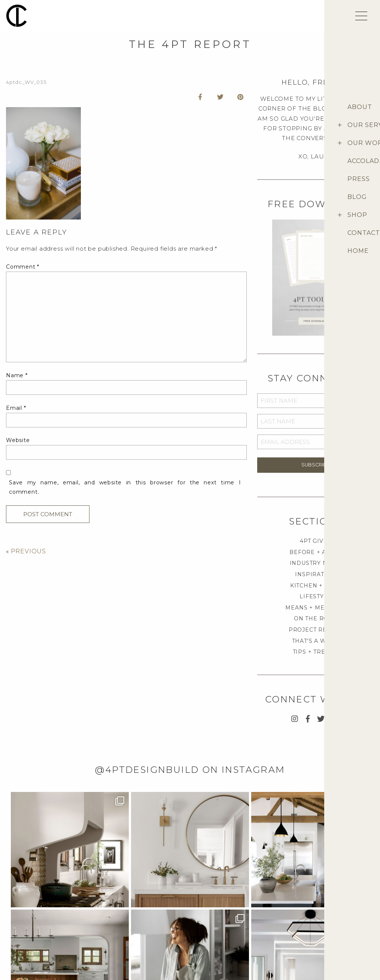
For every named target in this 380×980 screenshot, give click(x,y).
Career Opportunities (31, 937)
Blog (324, 953)
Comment (23, 267)
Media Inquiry (22, 926)
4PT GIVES (315, 541)
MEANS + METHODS (315, 608)
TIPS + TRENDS (316, 652)
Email (16, 408)
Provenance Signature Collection (345, 940)
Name (17, 375)
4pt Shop (328, 926)
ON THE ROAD (316, 618)
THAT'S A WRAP (316, 641)
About (325, 914)
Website (18, 440)
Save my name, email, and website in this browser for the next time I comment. (125, 487)
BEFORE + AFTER (315, 552)
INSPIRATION (315, 574)
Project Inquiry (25, 914)
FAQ (260, 914)
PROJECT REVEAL (316, 630)
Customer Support (279, 926)
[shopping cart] (339, 18)
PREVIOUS (28, 551)
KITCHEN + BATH (316, 586)
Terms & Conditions (280, 937)
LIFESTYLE (315, 596)
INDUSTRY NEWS (316, 563)
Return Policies (275, 949)
